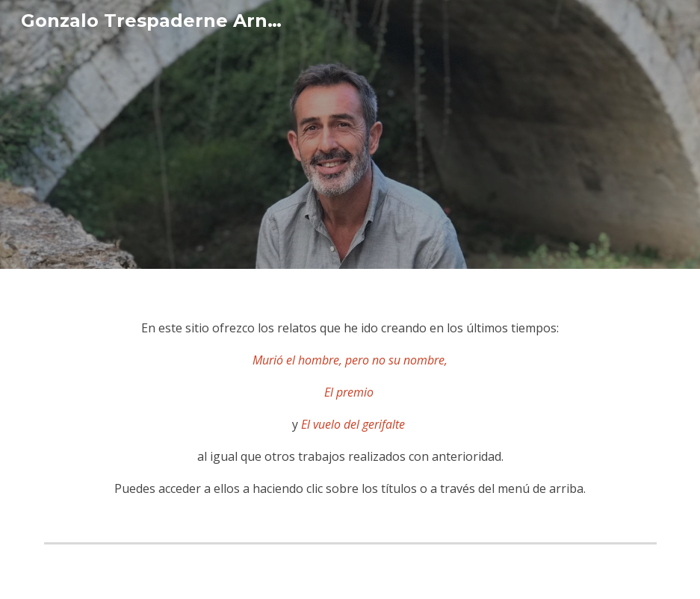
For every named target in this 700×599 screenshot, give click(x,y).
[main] (350, 403)
